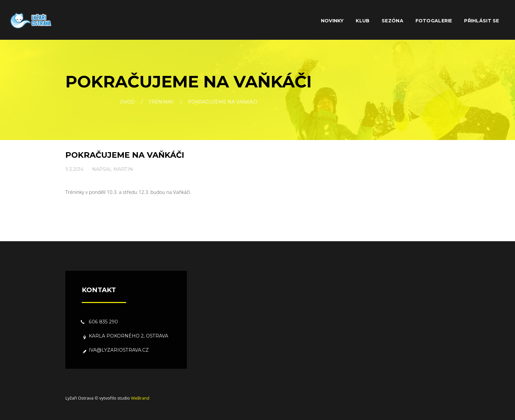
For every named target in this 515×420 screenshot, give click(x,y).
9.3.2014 (74, 169)
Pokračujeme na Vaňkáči (125, 155)
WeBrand (140, 398)
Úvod (127, 102)
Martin (123, 169)
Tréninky (161, 102)
